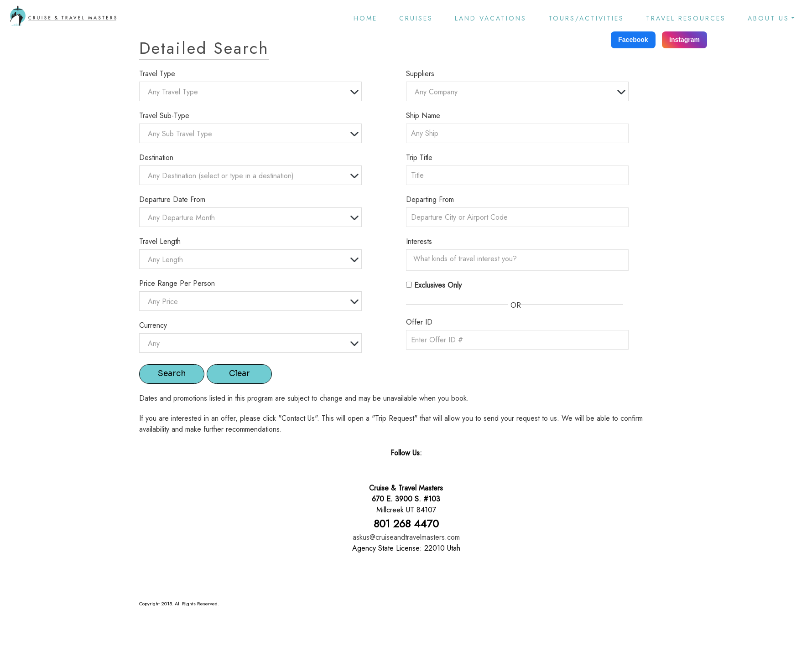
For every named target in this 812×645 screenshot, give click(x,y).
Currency (153, 325)
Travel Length (160, 241)
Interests (419, 241)
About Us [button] (768, 18)
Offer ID (419, 322)
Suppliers (420, 74)
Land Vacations (491, 18)
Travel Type (157, 74)
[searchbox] (520, 259)
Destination (156, 157)
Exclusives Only (438, 285)
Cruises (416, 18)
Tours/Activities (586, 18)
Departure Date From (172, 199)
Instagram (684, 40)
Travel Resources (686, 18)
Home (365, 18)
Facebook (633, 40)
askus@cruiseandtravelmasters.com (406, 537)
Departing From (430, 199)
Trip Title (419, 157)
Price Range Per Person (177, 283)
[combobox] (250, 91)
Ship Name (423, 116)
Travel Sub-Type (164, 116)
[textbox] (253, 92)
